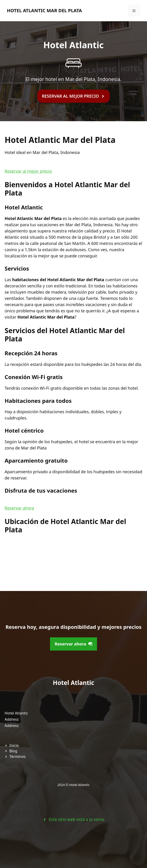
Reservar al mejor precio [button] (28, 171)
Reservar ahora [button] (19, 508)
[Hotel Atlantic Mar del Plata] (39, 558)
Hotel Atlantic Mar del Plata (44, 11)
